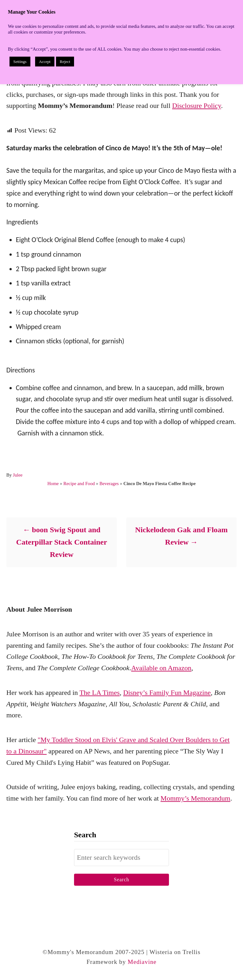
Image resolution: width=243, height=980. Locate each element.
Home (53, 484)
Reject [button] (65, 62)
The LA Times (100, 693)
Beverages (109, 484)
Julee (18, 475)
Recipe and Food (79, 484)
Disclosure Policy (196, 106)
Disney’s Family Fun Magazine (167, 693)
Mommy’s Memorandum (195, 798)
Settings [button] (20, 62)
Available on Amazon (161, 668)
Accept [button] (45, 62)
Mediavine (142, 962)
